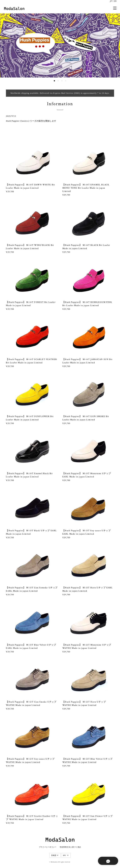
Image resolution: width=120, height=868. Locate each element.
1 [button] (54, 81)
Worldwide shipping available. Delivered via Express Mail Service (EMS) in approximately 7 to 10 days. (60, 93)
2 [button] (58, 81)
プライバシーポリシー (48, 847)
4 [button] (66, 81)
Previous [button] (5, 45)
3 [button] (62, 81)
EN (115, 1)
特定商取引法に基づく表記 (70, 847)
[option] (60, 45)
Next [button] (115, 45)
